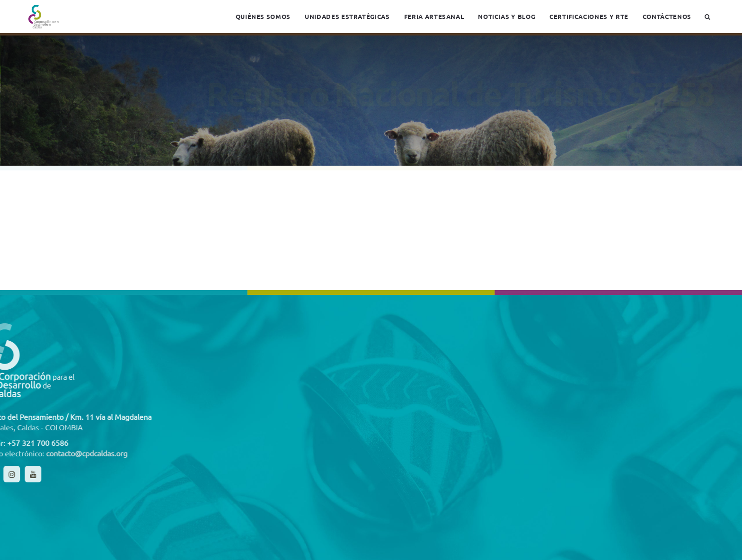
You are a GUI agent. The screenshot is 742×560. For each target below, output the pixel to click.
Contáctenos (667, 16)
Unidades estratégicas (347, 16)
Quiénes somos (263, 16)
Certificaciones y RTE (589, 16)
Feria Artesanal (434, 16)
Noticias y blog (507, 16)
